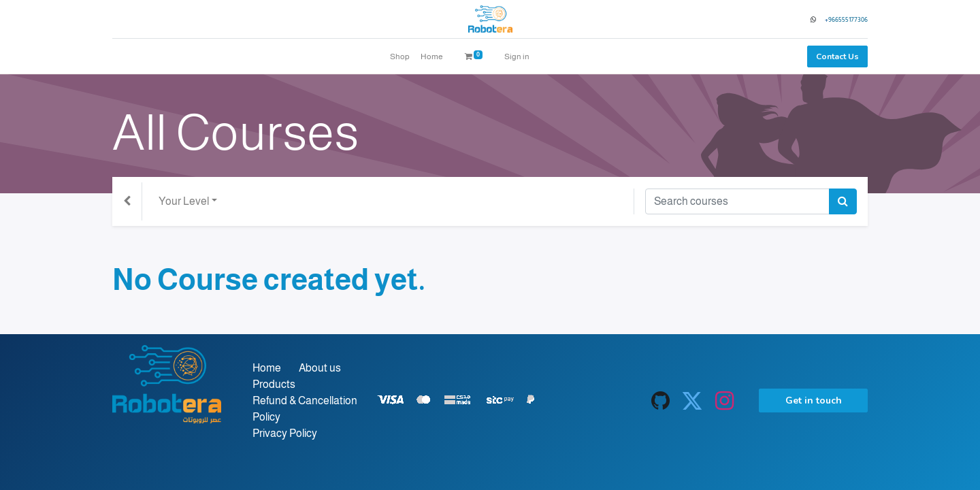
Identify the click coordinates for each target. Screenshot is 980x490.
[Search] (843, 201)
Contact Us (837, 56)
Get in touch (814, 401)
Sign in (517, 56)
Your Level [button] (184, 201)
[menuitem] (400, 56)
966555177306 (848, 19)
